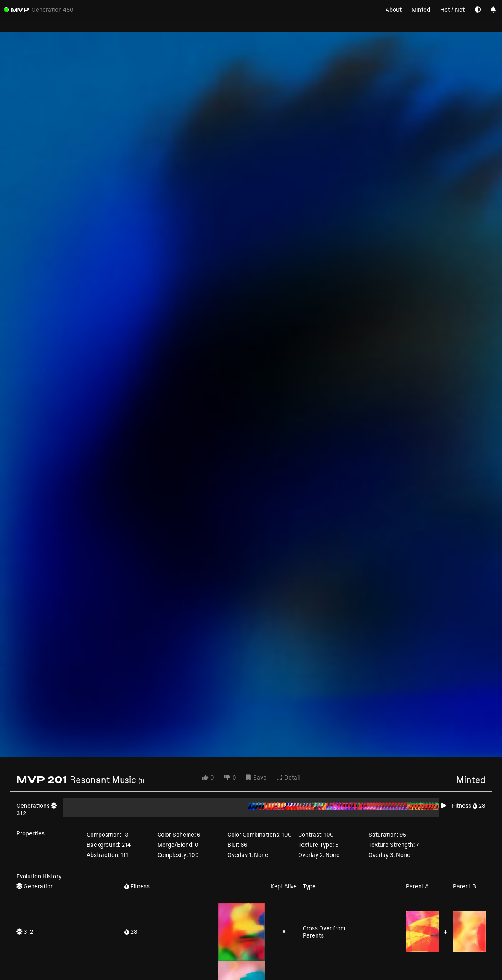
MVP (20, 9)
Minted (421, 9)
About (394, 9)
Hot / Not (452, 9)
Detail (288, 777)
